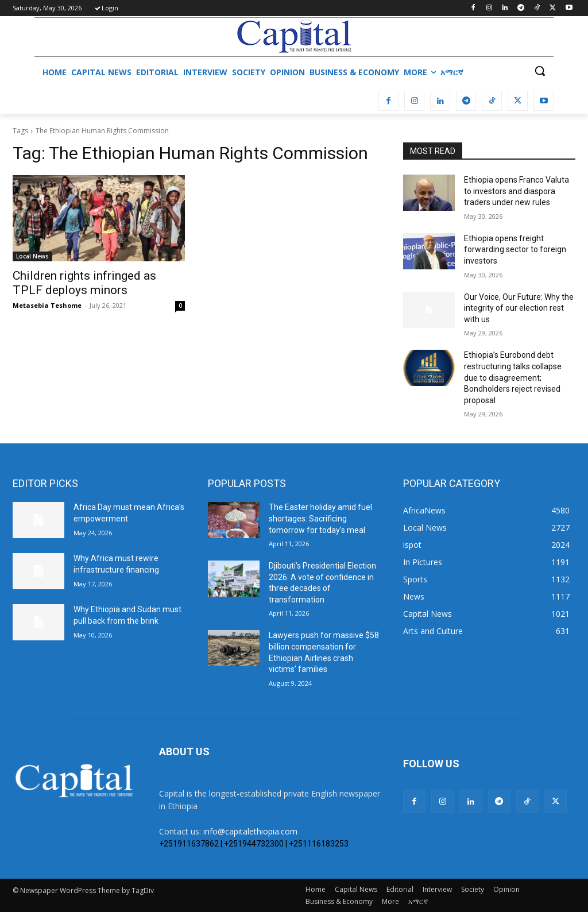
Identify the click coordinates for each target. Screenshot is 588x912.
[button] (540, 71)
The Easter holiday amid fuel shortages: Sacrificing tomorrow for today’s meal (320, 518)
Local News (32, 256)
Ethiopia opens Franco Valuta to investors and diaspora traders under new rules (517, 191)
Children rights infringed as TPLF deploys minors (84, 283)
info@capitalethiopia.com (250, 831)
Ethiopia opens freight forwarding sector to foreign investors (515, 250)
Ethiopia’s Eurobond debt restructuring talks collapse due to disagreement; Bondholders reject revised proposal (513, 377)
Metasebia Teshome (47, 305)
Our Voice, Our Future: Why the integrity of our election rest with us (519, 308)
